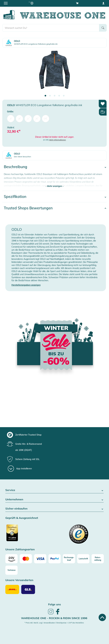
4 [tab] (59, 96)
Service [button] (54, 490)
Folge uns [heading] (54, 604)
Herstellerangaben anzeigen (26, 285)
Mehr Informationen (58, 140)
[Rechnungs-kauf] (69, 559)
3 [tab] (55, 96)
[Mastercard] (26, 559)
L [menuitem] (28, 119)
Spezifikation (15, 197)
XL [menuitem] (37, 119)
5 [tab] (64, 96)
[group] (54, 435)
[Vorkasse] (11, 570)
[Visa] (40, 559)
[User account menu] (103, 3)
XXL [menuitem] (46, 119)
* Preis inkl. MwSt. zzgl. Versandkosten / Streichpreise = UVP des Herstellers (54, 623)
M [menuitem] (19, 119)
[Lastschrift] (83, 559)
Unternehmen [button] (54, 500)
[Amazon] (11, 559)
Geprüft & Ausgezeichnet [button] (22, 518)
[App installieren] (20, 469)
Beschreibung (16, 167)
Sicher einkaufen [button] (54, 509)
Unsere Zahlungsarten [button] (20, 549)
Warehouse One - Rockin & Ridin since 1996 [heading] (54, 618)
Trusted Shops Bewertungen (28, 208)
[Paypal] (55, 559)
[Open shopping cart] (77, 3)
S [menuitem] (11, 119)
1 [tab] (45, 96)
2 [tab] (50, 96)
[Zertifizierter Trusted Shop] (30, 534)
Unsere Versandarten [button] (19, 580)
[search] (51, 28)
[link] (51, 614)
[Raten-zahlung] (98, 559)
